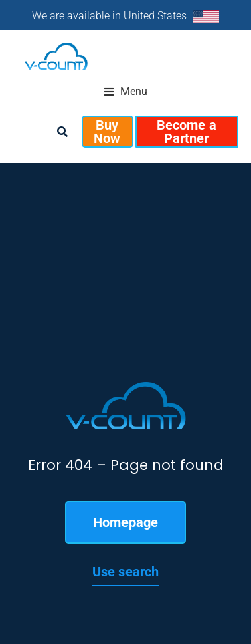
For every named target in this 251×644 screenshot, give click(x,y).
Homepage (125, 522)
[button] (126, 92)
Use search (125, 572)
